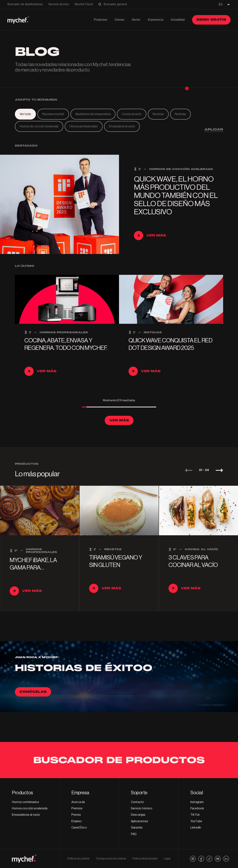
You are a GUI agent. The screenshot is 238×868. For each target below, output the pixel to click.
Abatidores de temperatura (93, 114)
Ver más (119, 420)
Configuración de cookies (111, 859)
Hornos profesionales (84, 126)
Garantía (137, 828)
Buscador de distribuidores (25, 4)
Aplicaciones (139, 821)
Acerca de (78, 802)
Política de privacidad (145, 859)
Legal (167, 859)
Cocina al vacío (132, 114)
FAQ (134, 834)
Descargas (138, 815)
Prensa (76, 815)
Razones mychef (53, 114)
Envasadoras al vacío (26, 815)
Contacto (137, 802)
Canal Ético (79, 828)
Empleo (77, 821)
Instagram (197, 802)
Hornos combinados (25, 802)
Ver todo (25, 114)
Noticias (180, 114)
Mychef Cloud (84, 4)
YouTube (196, 821)
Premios (77, 808)
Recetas (158, 114)
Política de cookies (78, 859)
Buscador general (115, 4)
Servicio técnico (59, 4)
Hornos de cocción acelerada (39, 126)
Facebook (197, 808)
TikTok (195, 815)
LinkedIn (196, 828)
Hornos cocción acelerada (30, 808)
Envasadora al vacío (122, 126)
